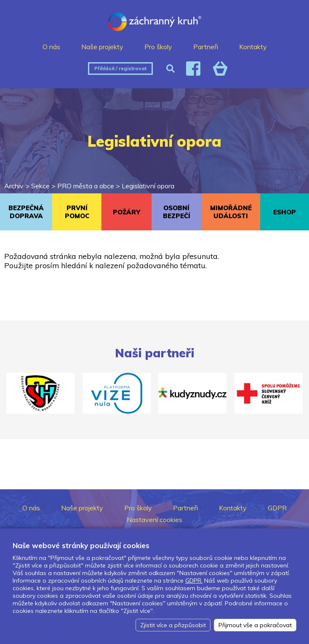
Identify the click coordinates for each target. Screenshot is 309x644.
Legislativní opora (148, 186)
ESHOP (285, 212)
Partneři (206, 47)
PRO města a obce (86, 186)
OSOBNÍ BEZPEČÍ (177, 212)
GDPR (277, 508)
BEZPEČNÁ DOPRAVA (26, 212)
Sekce (40, 186)
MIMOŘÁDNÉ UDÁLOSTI (231, 212)
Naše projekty (102, 47)
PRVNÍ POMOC (77, 212)
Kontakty (253, 47)
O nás (51, 47)
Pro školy (158, 47)
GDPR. (194, 581)
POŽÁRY (127, 212)
